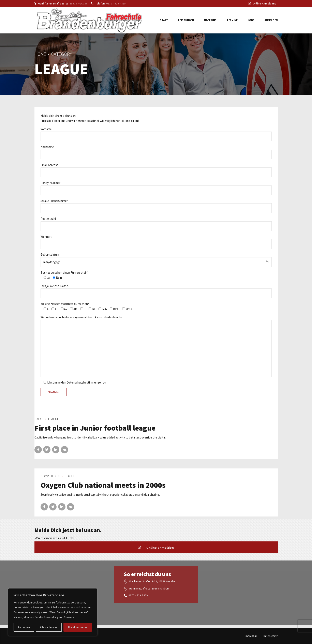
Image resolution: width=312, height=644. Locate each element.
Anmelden (271, 20)
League (54, 423)
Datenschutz (271, 636)
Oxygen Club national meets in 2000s (103, 489)
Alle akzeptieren (78, 627)
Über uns (210, 20)
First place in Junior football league (95, 431)
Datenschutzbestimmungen (85, 382)
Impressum (251, 636)
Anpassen (24, 627)
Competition (50, 480)
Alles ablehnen (49, 627)
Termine (232, 20)
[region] (53, 612)
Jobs (251, 20)
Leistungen (186, 20)
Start (164, 20)
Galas (39, 423)
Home (40, 54)
